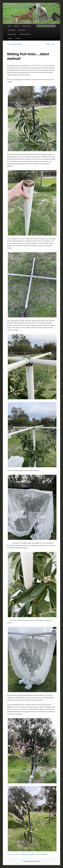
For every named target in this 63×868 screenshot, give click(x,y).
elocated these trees (16, 709)
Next (54, 44)
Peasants (32, 854)
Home (9, 26)
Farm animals (11, 30)
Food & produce (12, 34)
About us (16, 26)
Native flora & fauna (25, 34)
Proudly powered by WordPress (31, 861)
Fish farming (22, 30)
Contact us (18, 38)
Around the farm (26, 26)
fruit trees (42, 65)
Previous (47, 44)
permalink (45, 854)
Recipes (10, 38)
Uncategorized (24, 854)
